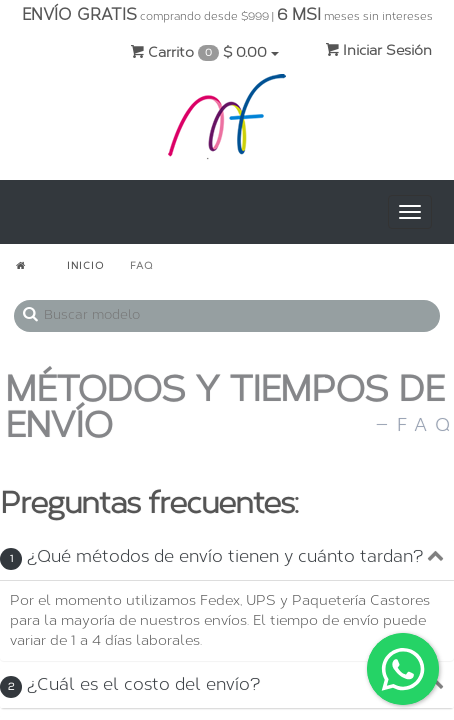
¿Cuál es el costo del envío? (130, 684)
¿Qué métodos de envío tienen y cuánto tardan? (211, 556)
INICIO (85, 266)
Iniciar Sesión (378, 50)
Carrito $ (204, 52)
